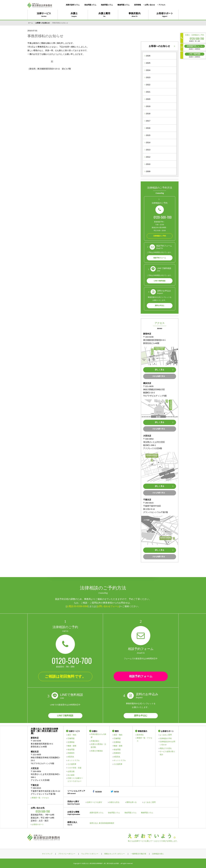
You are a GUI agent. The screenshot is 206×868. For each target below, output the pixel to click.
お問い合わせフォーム (108, 606)
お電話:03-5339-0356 (77, 606)
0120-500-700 (163, 217)
